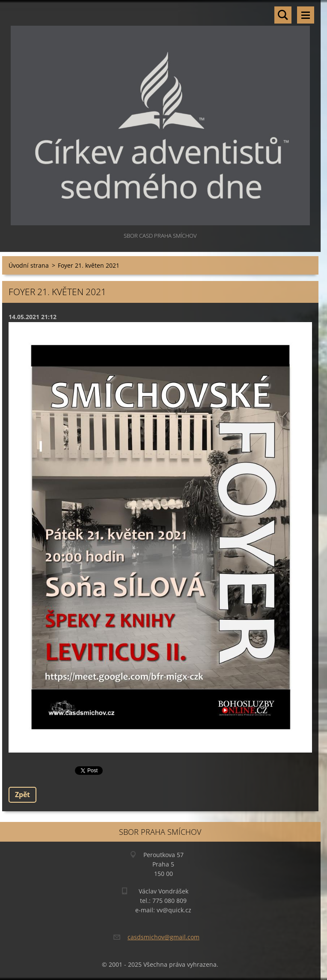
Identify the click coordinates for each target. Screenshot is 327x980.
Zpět (22, 795)
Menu (306, 15)
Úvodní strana (29, 265)
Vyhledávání (283, 15)
